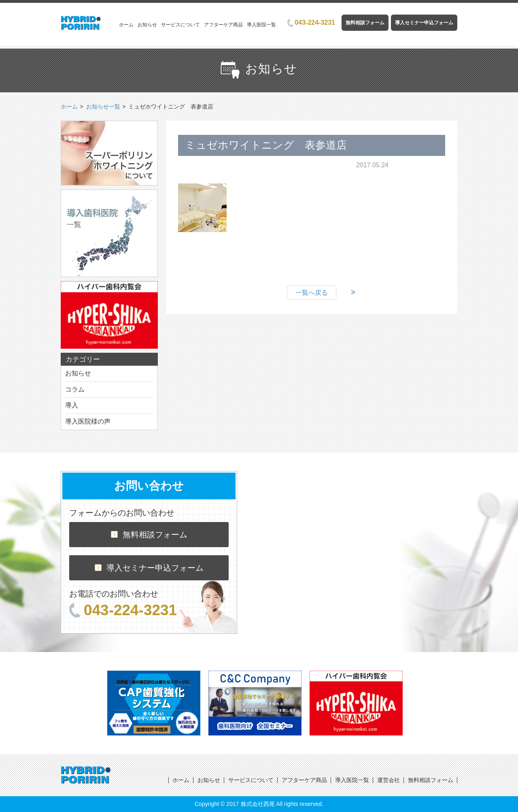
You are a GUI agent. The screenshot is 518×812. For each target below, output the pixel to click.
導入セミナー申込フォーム (424, 23)
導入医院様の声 (88, 421)
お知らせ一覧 (103, 107)
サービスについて (180, 25)
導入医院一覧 (261, 25)
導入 (72, 405)
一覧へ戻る (312, 293)
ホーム (126, 25)
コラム (75, 389)
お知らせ (147, 25)
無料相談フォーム (365, 23)
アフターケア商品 (223, 25)
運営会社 (388, 780)
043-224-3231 (311, 22)
